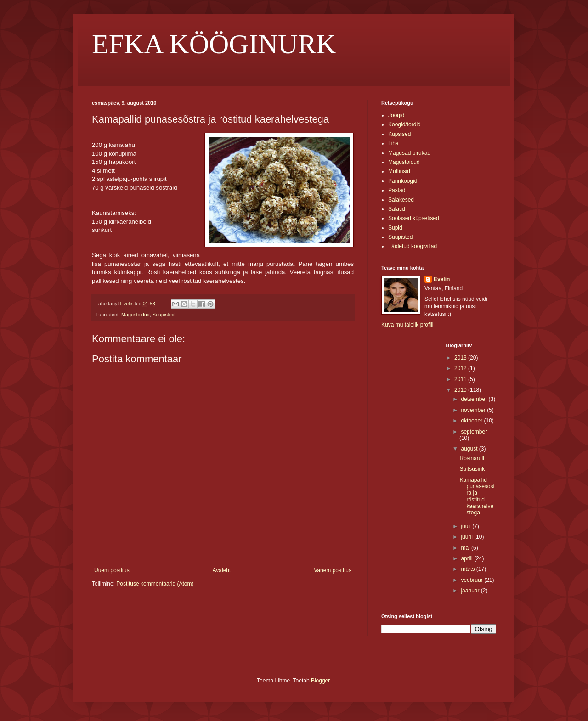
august (470, 449)
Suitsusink (472, 469)
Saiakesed (401, 200)
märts (468, 569)
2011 (461, 379)
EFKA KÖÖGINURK (214, 44)
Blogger (320, 681)
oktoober (472, 421)
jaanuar (471, 591)
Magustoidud (136, 315)
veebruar (472, 580)
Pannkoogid (403, 181)
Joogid (396, 115)
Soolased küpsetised (414, 218)
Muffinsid (399, 171)
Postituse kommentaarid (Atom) (155, 584)
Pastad (397, 190)
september (474, 432)
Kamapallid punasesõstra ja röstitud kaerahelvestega (477, 496)
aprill (467, 558)
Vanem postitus (333, 570)
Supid (395, 228)
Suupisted (164, 315)
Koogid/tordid (404, 124)
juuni (467, 537)
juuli (466, 526)
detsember (475, 399)
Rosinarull (472, 458)
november (474, 410)
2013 (461, 358)
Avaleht (222, 570)
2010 (461, 390)
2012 (461, 368)
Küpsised (399, 134)
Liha (393, 143)
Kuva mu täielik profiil (407, 325)
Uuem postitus (112, 570)
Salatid (397, 209)
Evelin (442, 279)
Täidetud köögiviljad (413, 246)
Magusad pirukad (409, 153)
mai (466, 548)
